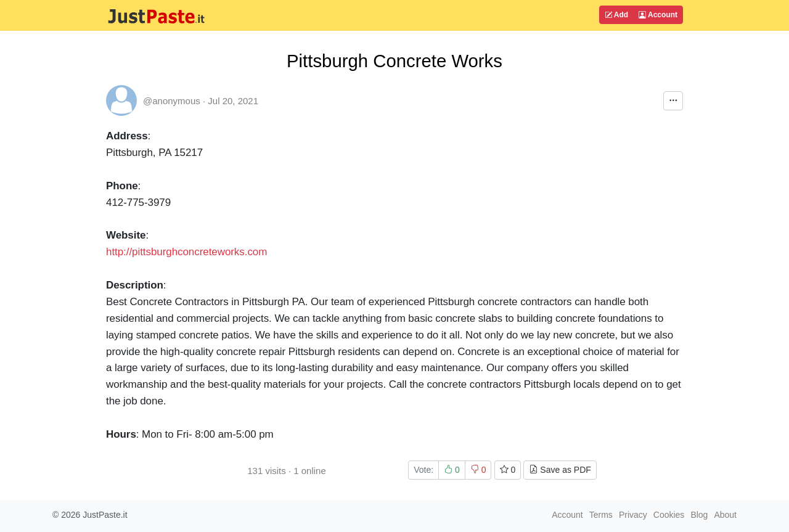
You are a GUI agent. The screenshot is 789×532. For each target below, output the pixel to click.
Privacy (633, 515)
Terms (601, 515)
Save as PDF (560, 470)
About (725, 515)
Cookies (669, 515)
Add (616, 15)
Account (658, 15)
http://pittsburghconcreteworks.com (186, 252)
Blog (699, 515)
